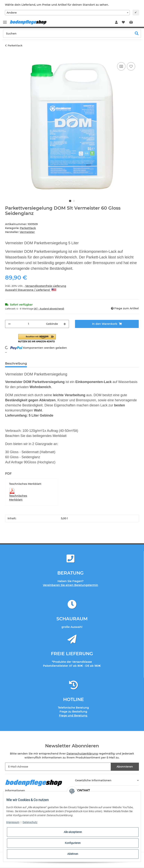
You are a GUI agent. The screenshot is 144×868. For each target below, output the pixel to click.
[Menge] (28, 324)
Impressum (13, 822)
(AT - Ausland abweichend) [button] (49, 309)
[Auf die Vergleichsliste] (121, 66)
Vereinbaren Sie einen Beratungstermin (70, 585)
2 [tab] (74, 201)
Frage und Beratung (74, 716)
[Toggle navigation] (5, 21)
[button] (116, 22)
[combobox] (67, 13)
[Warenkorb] (134, 22)
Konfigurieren (73, 843)
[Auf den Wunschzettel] (131, 66)
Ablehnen (73, 854)
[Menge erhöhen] (65, 324)
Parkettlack (28, 228)
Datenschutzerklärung (82, 754)
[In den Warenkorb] (8, 57)
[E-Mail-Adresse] (58, 767)
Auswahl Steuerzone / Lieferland (31, 290)
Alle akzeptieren (73, 832)
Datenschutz (30, 822)
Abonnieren (125, 767)
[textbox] (67, 13)
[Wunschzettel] (123, 22)
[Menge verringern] (9, 324)
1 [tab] (70, 201)
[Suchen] (68, 34)
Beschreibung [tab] (16, 364)
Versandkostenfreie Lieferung (46, 286)
